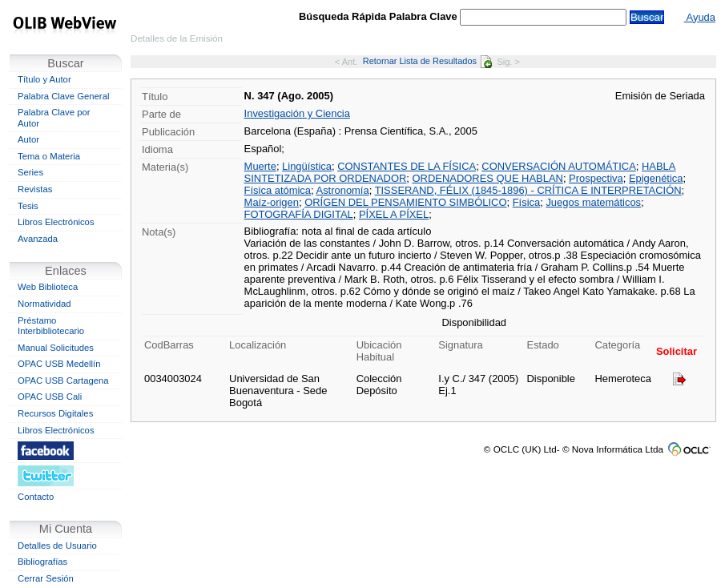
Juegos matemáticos (593, 202)
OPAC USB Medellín (59, 364)
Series (30, 172)
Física (527, 202)
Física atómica (278, 190)
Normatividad (44, 304)
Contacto (36, 497)
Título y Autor (44, 79)
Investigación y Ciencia (297, 113)
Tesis (28, 206)
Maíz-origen (272, 202)
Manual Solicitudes (56, 348)
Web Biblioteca (48, 287)
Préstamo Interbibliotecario (51, 326)
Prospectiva (596, 178)
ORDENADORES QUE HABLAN (488, 178)
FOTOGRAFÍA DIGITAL (299, 214)
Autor (28, 139)
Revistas (35, 189)
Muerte (260, 166)
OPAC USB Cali (50, 397)
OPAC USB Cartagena (63, 381)
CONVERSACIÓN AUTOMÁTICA (558, 166)
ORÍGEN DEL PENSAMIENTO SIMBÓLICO (405, 202)
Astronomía (343, 190)
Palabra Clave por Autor (54, 118)
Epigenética (656, 178)
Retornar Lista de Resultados (427, 61)
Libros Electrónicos (56, 222)
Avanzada (38, 239)
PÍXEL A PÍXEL (394, 214)
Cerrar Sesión (46, 578)
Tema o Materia (49, 156)
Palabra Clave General (63, 96)
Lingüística (307, 166)
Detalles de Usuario (57, 546)
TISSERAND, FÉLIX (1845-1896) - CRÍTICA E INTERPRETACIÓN (528, 190)
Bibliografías (42, 562)
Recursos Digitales (55, 413)
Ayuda (700, 17)
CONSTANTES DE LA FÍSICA (407, 166)
